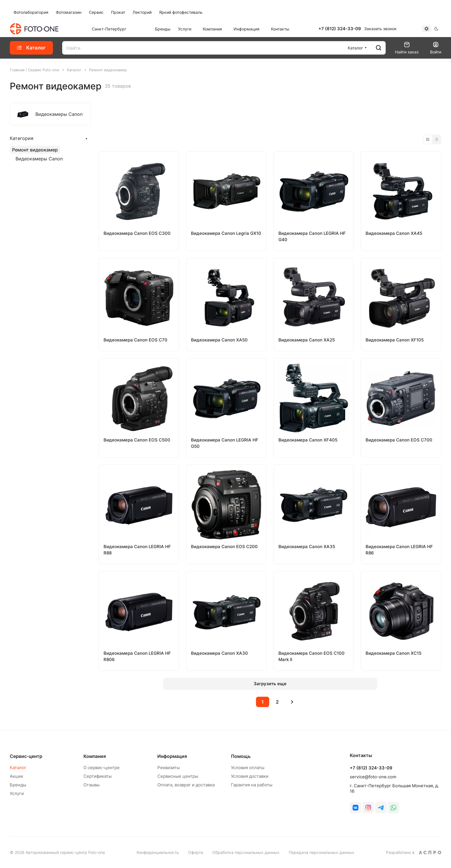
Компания (95, 756)
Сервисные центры (178, 776)
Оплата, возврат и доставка (186, 785)
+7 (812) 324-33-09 (340, 29)
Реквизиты (169, 768)
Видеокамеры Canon (39, 159)
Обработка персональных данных (246, 852)
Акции (16, 776)
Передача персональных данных (322, 852)
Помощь (241, 756)
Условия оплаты (248, 768)
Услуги (17, 793)
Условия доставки (250, 776)
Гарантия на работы (252, 785)
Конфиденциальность (158, 852)
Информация (172, 756)
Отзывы (91, 785)
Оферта (196, 852)
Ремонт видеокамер (35, 150)
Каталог (18, 768)
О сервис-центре (102, 768)
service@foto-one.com (373, 777)
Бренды (18, 785)
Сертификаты (98, 776)
